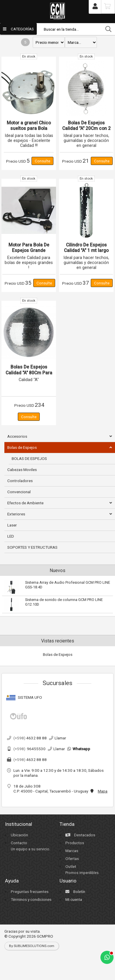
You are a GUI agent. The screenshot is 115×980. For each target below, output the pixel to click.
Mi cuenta (74, 899)
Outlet (71, 866)
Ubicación (19, 835)
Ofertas (72, 859)
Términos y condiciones (31, 899)
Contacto (19, 843)
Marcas (72, 851)
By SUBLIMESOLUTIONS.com (32, 946)
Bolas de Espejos (58, 654)
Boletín (75, 892)
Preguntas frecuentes (30, 892)
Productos (75, 843)
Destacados (80, 835)
